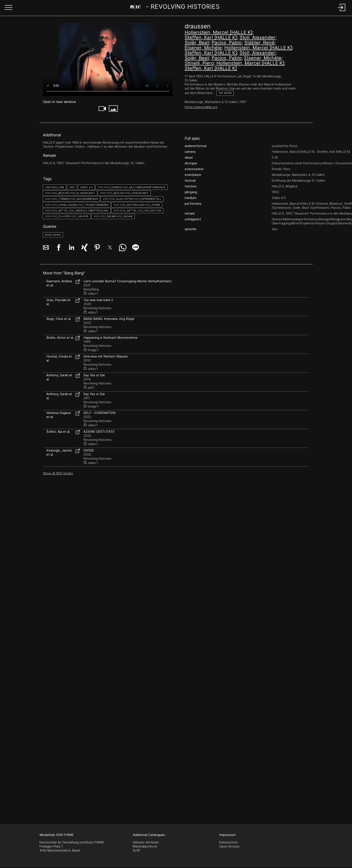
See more (225, 93)
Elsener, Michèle (203, 48)
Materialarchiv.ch (145, 846)
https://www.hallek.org (201, 107)
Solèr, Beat (197, 43)
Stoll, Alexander (257, 37)
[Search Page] (175, 7)
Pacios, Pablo (227, 43)
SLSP (137, 850)
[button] (9, 8)
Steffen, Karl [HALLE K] (211, 37)
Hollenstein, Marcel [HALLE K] (218, 32)
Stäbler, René (259, 43)
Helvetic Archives (146, 842)
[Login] (342, 11)
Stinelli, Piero (199, 63)
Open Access (229, 846)
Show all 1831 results (58, 473)
